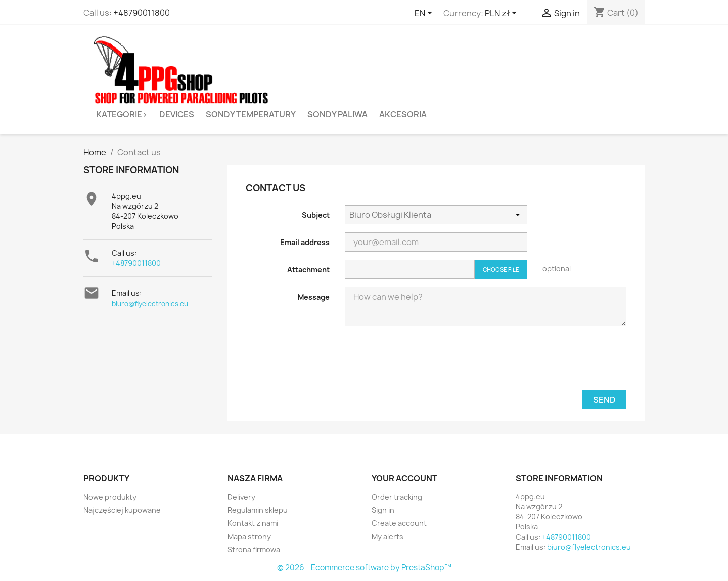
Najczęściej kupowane (122, 510)
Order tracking (397, 497)
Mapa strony (249, 536)
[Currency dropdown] (503, 14)
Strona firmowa (254, 549)
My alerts (388, 536)
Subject (316, 215)
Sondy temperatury (251, 114)
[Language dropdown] (425, 14)
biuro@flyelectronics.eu (150, 304)
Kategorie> (122, 114)
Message (314, 297)
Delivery (241, 497)
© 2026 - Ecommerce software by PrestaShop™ (364, 568)
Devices (177, 114)
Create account (399, 523)
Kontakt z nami (253, 523)
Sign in (383, 510)
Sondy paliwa (337, 114)
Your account (404, 478)
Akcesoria (403, 114)
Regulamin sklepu (258, 510)
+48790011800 (142, 13)
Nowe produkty (110, 497)
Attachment (308, 270)
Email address (305, 242)
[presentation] (550, 362)
